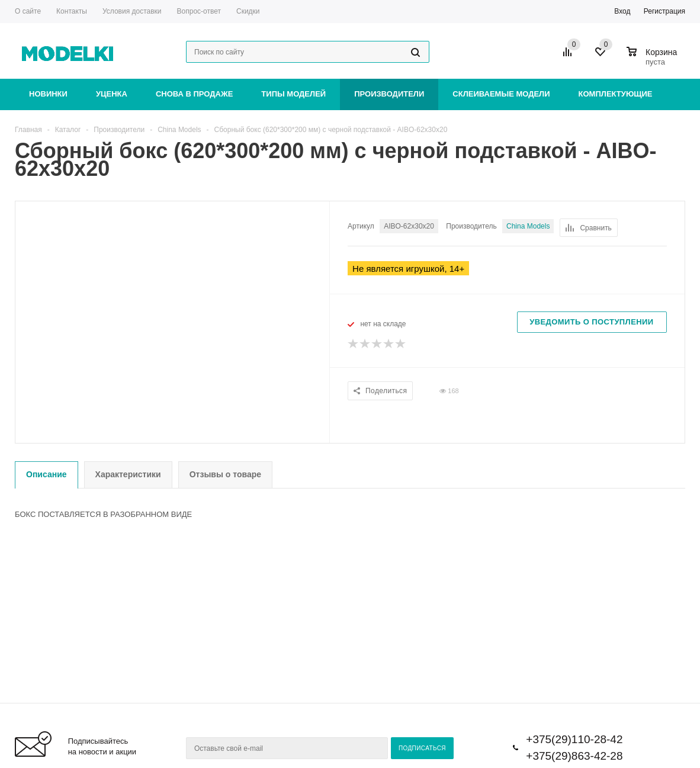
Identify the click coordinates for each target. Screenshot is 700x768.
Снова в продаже (194, 94)
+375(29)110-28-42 (574, 739)
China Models (528, 226)
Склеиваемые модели (501, 94)
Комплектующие (616, 94)
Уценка (112, 94)
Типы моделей (293, 94)
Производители (389, 94)
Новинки (48, 94)
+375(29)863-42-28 (574, 756)
